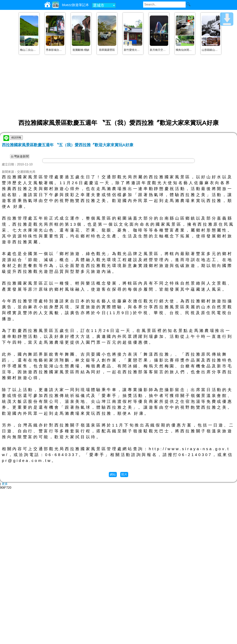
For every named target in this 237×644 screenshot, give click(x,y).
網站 (113, 475)
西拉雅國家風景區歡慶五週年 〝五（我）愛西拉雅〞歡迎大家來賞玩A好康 (68, 145)
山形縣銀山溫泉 (211, 50)
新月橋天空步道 (159, 50)
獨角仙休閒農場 (185, 50)
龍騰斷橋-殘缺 (81, 50)
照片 (124, 475)
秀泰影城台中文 (55, 50)
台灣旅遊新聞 (20, 156)
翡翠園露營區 (107, 50)
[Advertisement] (118, 87)
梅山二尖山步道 (29, 50)
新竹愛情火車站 (133, 50)
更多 (5, 484)
